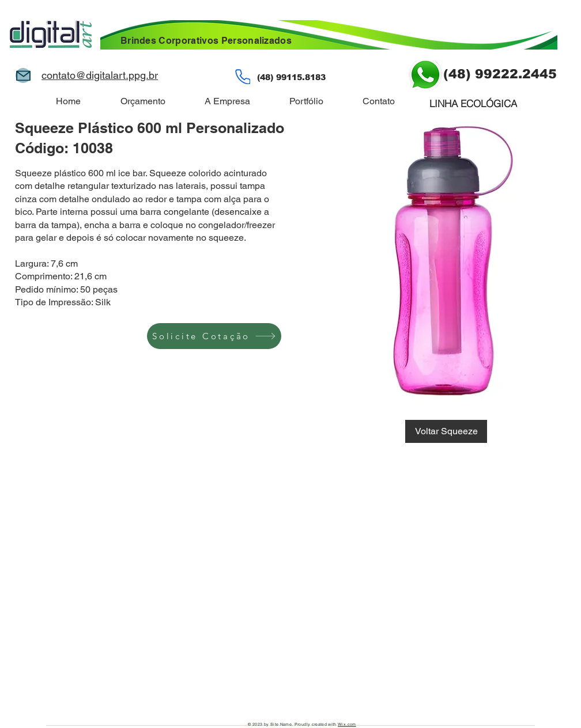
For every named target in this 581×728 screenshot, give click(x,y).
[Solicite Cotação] (214, 336)
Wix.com (347, 724)
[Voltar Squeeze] (446, 431)
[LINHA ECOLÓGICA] (473, 103)
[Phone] (243, 77)
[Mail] (23, 75)
